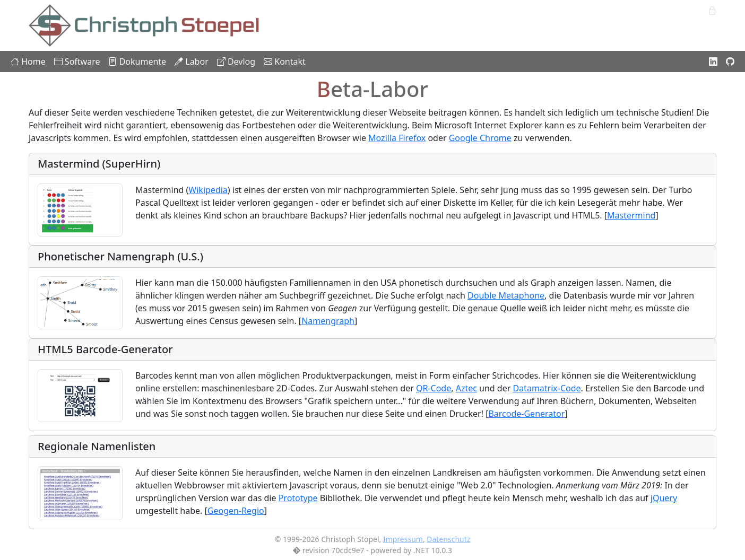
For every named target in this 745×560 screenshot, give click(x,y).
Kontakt (285, 62)
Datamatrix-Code (547, 388)
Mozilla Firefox (397, 138)
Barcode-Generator (526, 414)
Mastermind (631, 215)
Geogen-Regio (236, 511)
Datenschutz (448, 539)
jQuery (664, 498)
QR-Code (434, 388)
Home (28, 62)
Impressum (403, 539)
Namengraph (328, 321)
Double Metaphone (506, 295)
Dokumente (137, 62)
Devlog (236, 62)
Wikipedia (208, 190)
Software (77, 62)
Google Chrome (480, 138)
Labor (192, 62)
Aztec (466, 388)
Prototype (298, 498)
